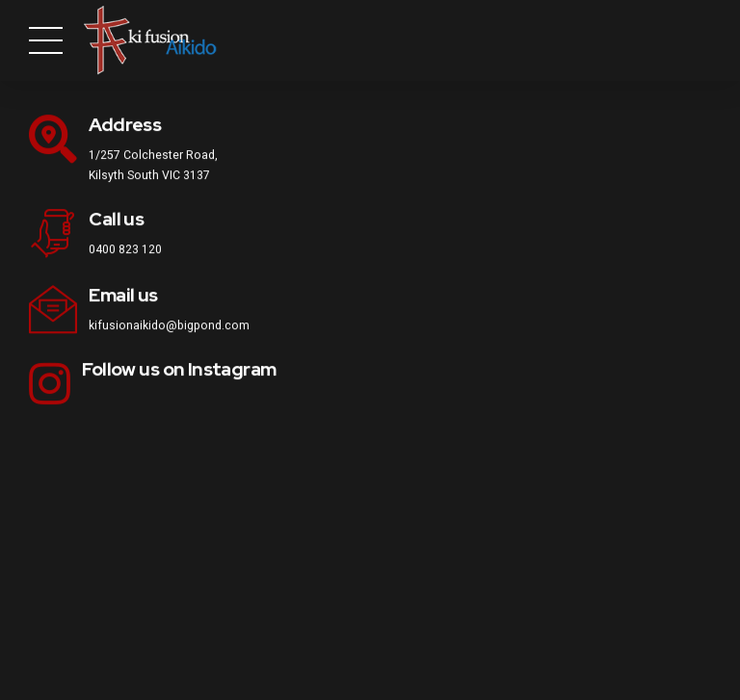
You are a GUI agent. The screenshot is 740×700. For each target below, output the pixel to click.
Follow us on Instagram (179, 370)
